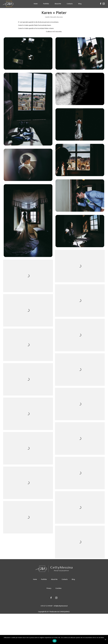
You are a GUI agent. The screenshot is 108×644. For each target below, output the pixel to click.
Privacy (49, 619)
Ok (55, 641)
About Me (58, 4)
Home (36, 4)
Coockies (58, 619)
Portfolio (46, 4)
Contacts (70, 4)
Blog (80, 4)
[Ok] (105, 639)
